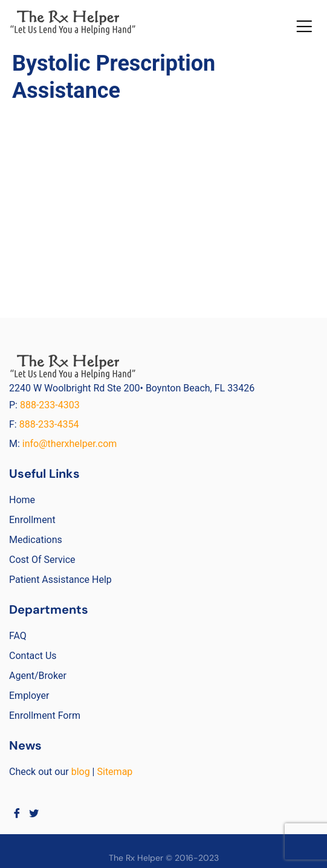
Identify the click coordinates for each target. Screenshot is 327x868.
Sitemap (115, 772)
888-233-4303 (51, 405)
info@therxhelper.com (70, 444)
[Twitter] (34, 813)
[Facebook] (17, 813)
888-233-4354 (49, 424)
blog (81, 772)
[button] (304, 26)
